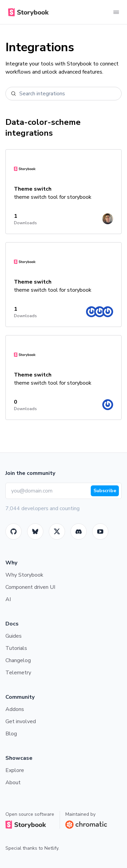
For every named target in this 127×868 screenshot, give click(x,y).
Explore (15, 770)
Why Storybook (24, 575)
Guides (14, 636)
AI (8, 599)
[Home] (27, 12)
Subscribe (105, 491)
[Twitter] (57, 532)
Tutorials (16, 648)
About (13, 783)
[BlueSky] (35, 532)
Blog (11, 734)
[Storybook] (79, 532)
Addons (15, 709)
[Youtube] (100, 532)
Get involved (21, 721)
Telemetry (18, 673)
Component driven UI (30, 587)
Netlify (51, 848)
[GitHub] (14, 532)
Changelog (18, 660)
